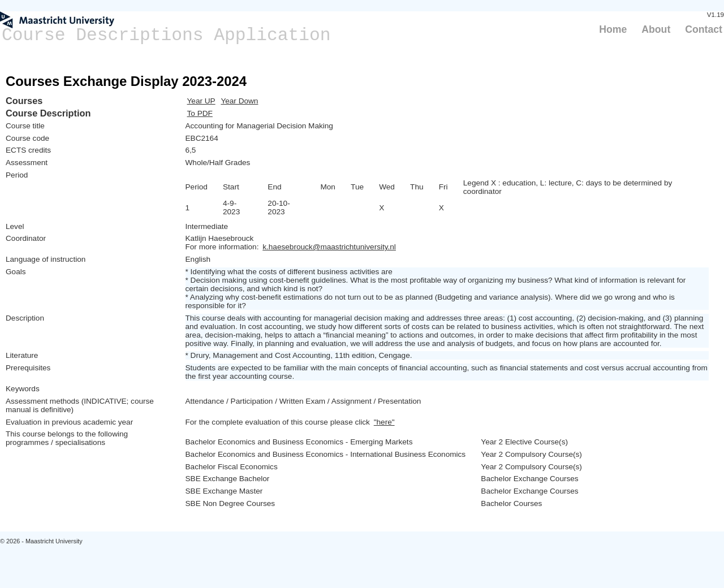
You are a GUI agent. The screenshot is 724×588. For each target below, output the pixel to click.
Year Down (239, 101)
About (656, 29)
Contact (704, 29)
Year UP (201, 101)
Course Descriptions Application (166, 35)
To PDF (200, 113)
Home (613, 29)
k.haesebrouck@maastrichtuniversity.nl (329, 247)
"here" (384, 422)
